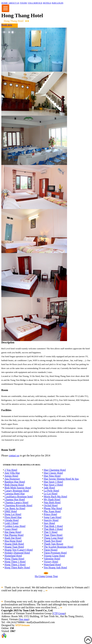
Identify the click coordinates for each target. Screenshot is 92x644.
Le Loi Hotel (51, 494)
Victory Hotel (51, 562)
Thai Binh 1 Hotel (53, 526)
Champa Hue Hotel (15, 500)
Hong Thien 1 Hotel (15, 562)
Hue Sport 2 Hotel (53, 485)
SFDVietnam (22, 625)
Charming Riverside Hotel (18, 505)
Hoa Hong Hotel (13, 541)
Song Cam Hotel (52, 517)
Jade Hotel (49, 488)
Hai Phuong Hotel (14, 535)
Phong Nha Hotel (53, 508)
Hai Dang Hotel (13, 532)
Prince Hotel (50, 514)
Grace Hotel (11, 529)
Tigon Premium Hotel (55, 553)
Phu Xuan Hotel (52, 511)
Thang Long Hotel (53, 538)
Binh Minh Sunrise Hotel (18, 488)
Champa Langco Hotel (17, 502)
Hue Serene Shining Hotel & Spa (61, 479)
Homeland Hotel (13, 556)
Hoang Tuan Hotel (14, 547)
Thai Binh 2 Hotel (53, 529)
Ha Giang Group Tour (46, 576)
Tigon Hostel (51, 550)
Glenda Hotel (12, 520)
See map (24, 619)
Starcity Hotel (51, 520)
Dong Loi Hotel (13, 514)
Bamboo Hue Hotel (15, 482)
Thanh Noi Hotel (53, 541)
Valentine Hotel (52, 559)
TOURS (23, 3)
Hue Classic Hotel (53, 473)
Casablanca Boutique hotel (19, 497)
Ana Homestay (12, 479)
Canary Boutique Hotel (17, 491)
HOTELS (47, 3)
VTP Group (59, 613)
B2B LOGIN (58, 3)
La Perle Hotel (51, 491)
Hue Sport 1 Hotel (53, 482)
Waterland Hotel (52, 565)
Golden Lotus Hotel (15, 526)
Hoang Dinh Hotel (14, 544)
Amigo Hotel (11, 476)
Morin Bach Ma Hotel (55, 497)
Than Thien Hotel (53, 535)
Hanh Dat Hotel (13, 538)
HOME (5, 3)
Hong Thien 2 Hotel (15, 565)
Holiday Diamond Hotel (17, 553)
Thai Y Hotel (51, 532)
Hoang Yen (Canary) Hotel (19, 550)
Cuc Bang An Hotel (15, 508)
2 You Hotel (11, 470)
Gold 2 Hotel (11, 523)
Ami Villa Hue (12, 473)
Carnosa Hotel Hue (15, 494)
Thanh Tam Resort (53, 544)
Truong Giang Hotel (54, 556)
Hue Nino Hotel (52, 476)
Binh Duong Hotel (14, 485)
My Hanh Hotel (52, 500)
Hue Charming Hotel (55, 470)
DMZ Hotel (11, 511)
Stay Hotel (49, 523)
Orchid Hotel (51, 505)
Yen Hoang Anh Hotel (55, 568)
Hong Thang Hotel (14, 559)
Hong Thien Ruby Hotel (17, 568)
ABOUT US (14, 3)
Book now (7, 25)
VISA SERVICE (35, 3)
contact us (14, 455)
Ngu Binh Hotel (52, 502)
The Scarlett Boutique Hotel (58, 547)
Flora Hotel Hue (13, 517)
